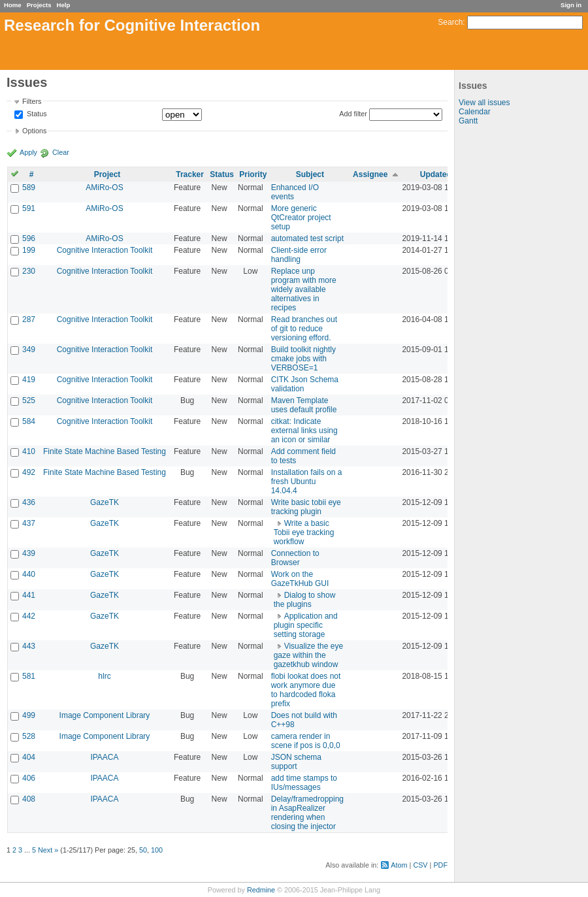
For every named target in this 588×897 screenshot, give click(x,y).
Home (13, 5)
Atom (399, 865)
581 (29, 676)
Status (36, 114)
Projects (39, 5)
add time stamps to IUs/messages (304, 783)
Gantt (468, 121)
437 (29, 523)
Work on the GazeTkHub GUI (300, 579)
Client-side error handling (299, 255)
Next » (48, 850)
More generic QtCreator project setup (301, 218)
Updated (436, 174)
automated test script (307, 238)
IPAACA (104, 757)
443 (29, 646)
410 (29, 451)
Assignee (370, 174)
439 (29, 553)
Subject (310, 174)
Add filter (353, 114)
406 (29, 778)
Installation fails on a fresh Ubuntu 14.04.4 (307, 481)
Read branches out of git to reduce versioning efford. (304, 329)
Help (64, 5)
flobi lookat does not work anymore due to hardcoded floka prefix (306, 690)
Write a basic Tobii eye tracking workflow (304, 532)
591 (29, 208)
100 (157, 850)
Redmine (261, 890)
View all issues (484, 103)
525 (29, 400)
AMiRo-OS (104, 188)
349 (29, 350)
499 (29, 715)
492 (29, 472)
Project (107, 174)
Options (34, 131)
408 (29, 799)
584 (29, 421)
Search (450, 22)
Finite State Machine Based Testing (105, 451)
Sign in (571, 5)
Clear (61, 152)
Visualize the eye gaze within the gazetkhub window (309, 655)
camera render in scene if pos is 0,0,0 (306, 741)
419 (29, 380)
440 (29, 574)
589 (29, 188)
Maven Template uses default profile (304, 405)
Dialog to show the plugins (305, 600)
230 (29, 271)
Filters (32, 101)
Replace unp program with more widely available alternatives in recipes (304, 289)
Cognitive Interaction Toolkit (105, 250)
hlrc (104, 676)
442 (29, 616)
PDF (440, 865)
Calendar (475, 112)
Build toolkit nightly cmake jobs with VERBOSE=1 (303, 359)
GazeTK (105, 502)
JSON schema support (296, 762)
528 (29, 736)
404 (29, 757)
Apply (28, 152)
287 (29, 319)
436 (29, 502)
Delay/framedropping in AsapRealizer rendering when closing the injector (307, 813)
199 (29, 250)
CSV (420, 865)
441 (29, 595)
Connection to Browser (295, 558)
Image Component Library (105, 715)
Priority (253, 174)
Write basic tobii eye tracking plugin (306, 507)
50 (143, 850)
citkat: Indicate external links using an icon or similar (304, 431)
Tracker (190, 174)
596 (29, 238)
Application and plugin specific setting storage (306, 625)
